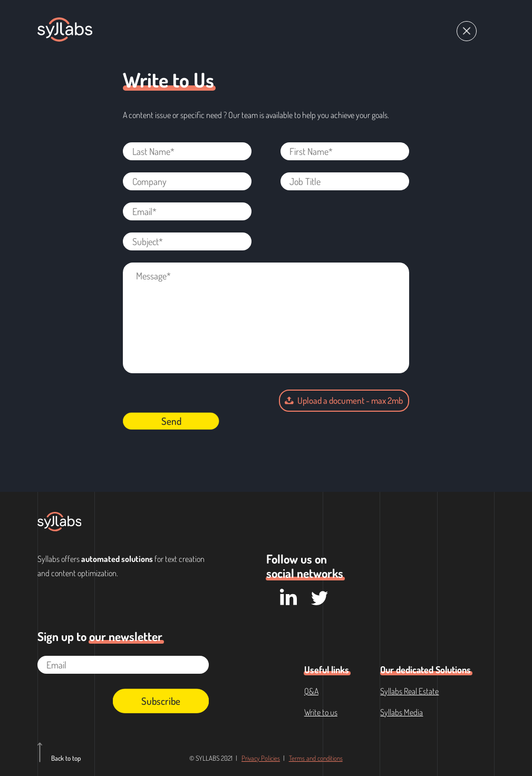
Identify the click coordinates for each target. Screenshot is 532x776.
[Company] (187, 181)
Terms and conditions (316, 758)
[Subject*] (187, 241)
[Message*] (266, 318)
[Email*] (187, 211)
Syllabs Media (402, 712)
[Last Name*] (187, 151)
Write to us (321, 712)
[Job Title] (345, 181)
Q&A (311, 691)
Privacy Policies (261, 758)
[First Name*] (345, 151)
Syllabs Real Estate (409, 691)
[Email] (123, 665)
